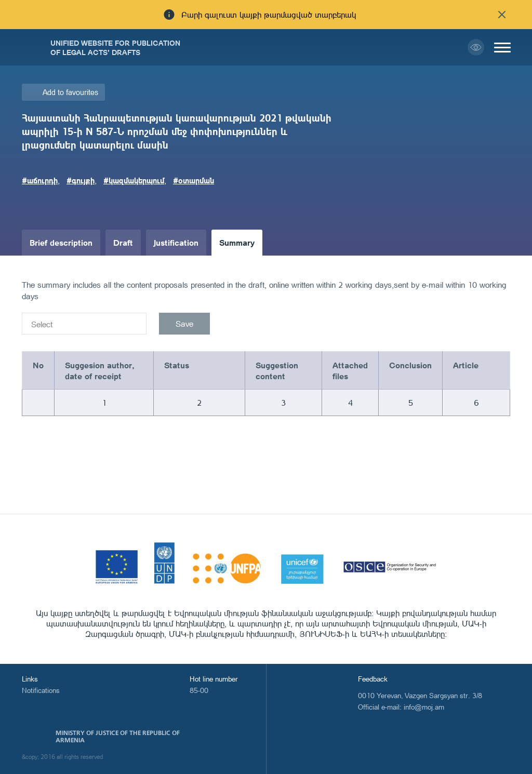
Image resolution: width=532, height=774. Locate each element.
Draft (123, 242)
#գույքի (81, 180)
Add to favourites (70, 92)
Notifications (41, 690)
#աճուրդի (40, 180)
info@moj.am (424, 707)
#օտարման (194, 180)
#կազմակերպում (134, 180)
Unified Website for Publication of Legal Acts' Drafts (115, 47)
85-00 (199, 690)
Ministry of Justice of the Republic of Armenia (118, 737)
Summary (237, 242)
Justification (176, 242)
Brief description (61, 242)
